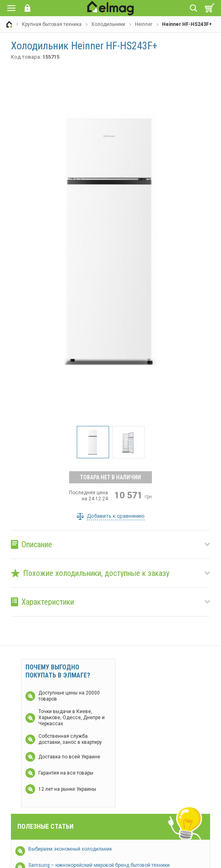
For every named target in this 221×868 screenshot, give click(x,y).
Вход (27, 8)
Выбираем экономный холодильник (70, 849)
